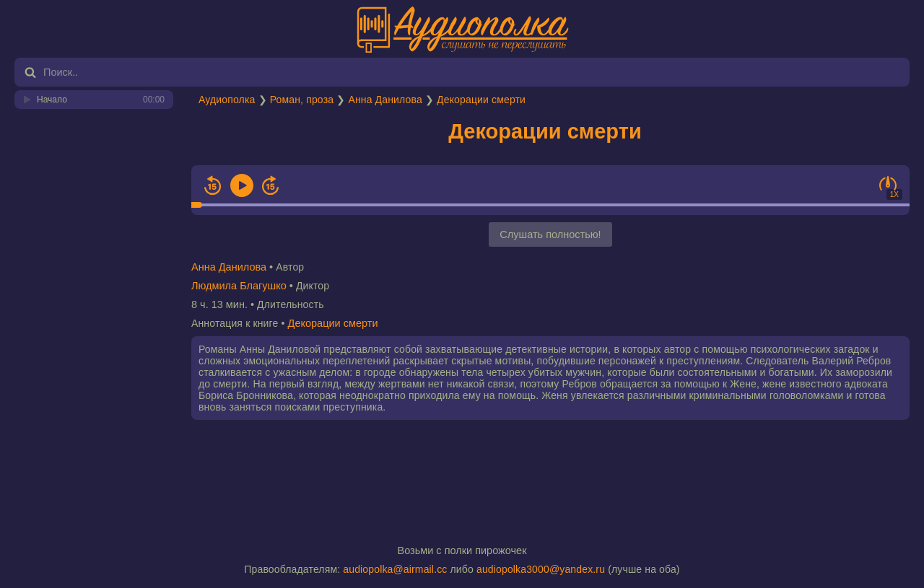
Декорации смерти (481, 100)
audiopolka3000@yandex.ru (541, 569)
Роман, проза (302, 100)
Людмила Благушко (239, 286)
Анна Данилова (385, 100)
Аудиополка (227, 100)
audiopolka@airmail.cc (395, 569)
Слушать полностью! (550, 234)
